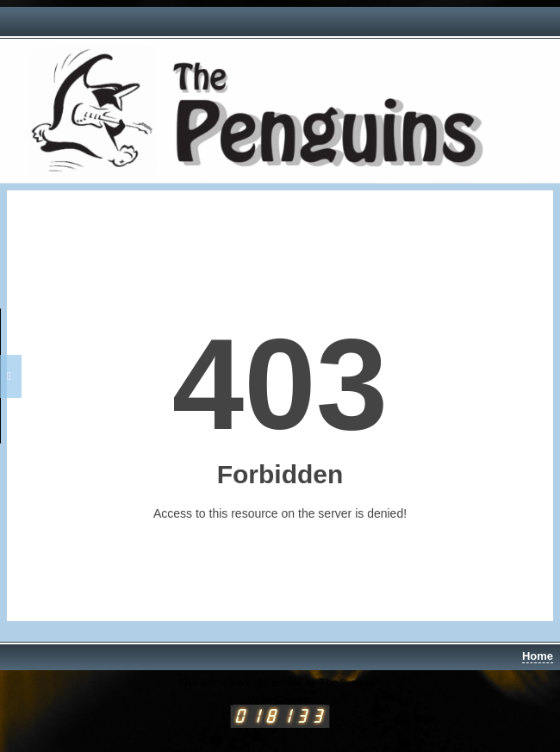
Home (538, 656)
